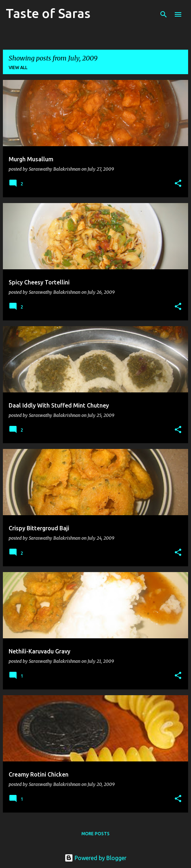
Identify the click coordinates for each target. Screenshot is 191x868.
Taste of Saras (48, 13)
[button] (178, 184)
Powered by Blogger (95, 858)
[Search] (164, 14)
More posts (95, 834)
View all (18, 68)
